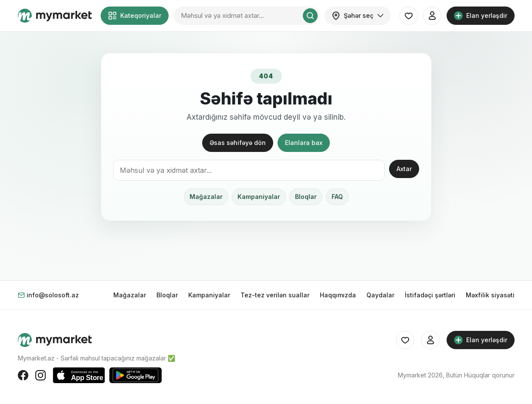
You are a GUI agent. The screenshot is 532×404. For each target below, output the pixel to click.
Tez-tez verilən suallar (275, 295)
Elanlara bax (304, 143)
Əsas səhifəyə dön (238, 143)
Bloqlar (306, 197)
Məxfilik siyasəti (490, 295)
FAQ (337, 197)
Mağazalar (206, 197)
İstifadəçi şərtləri (430, 295)
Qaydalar (380, 295)
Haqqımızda (338, 295)
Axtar (404, 169)
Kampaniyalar (259, 197)
